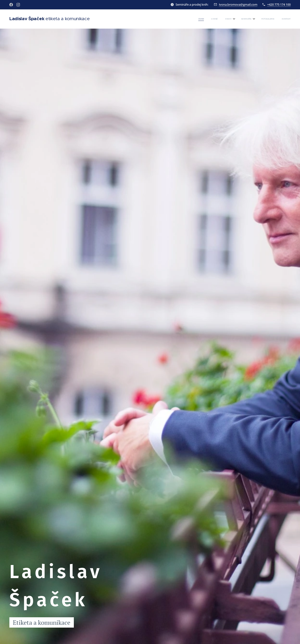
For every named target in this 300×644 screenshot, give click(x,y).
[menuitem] (250, 19)
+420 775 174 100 (279, 4)
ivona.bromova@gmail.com (238, 4)
